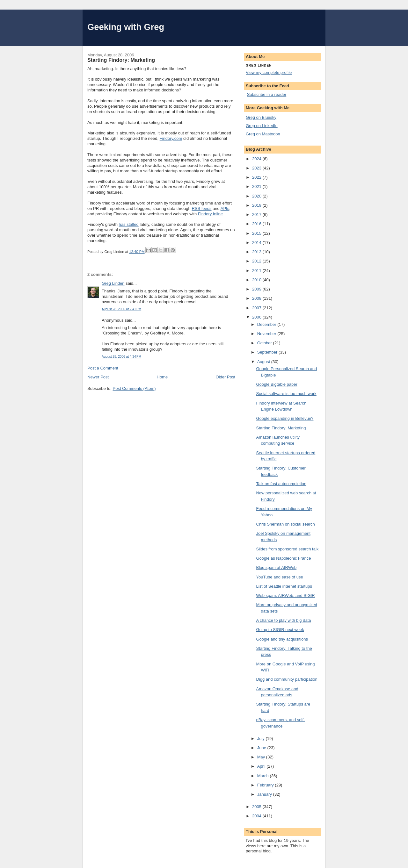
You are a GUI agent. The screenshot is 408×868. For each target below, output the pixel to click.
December (267, 324)
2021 (257, 187)
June (262, 748)
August (264, 362)
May (262, 757)
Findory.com (171, 138)
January (265, 794)
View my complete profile (269, 72)
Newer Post (98, 377)
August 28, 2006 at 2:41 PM (121, 309)
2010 (257, 280)
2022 (257, 177)
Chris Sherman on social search (285, 524)
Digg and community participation (287, 679)
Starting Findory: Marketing (281, 428)
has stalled (129, 224)
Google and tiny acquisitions (282, 639)
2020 (257, 196)
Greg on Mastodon (263, 134)
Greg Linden (113, 283)
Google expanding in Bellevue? (285, 418)
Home (162, 377)
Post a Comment (103, 368)
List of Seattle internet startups (284, 586)
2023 (257, 168)
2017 (257, 215)
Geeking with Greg (126, 27)
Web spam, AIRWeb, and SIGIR (285, 595)
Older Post (226, 377)
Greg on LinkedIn (262, 126)
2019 (257, 205)
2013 (257, 252)
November (267, 334)
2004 (257, 816)
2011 (257, 271)
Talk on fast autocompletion (281, 484)
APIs (225, 208)
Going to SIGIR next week (280, 630)
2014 (257, 243)
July (262, 739)
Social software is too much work (286, 394)
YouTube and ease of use (279, 577)
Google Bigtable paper (277, 384)
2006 (257, 317)
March (264, 776)
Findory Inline (210, 214)
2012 (257, 261)
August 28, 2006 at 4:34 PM (121, 357)
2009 (257, 289)
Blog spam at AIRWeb (276, 567)
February (266, 785)
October (265, 343)
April (262, 766)
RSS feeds (201, 208)
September (268, 352)
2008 (257, 298)
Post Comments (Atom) (134, 388)
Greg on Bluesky (261, 117)
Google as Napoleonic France (283, 558)
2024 (257, 159)
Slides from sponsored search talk (287, 549)
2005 (257, 807)
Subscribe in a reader (267, 94)
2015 (257, 233)
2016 (257, 224)
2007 (257, 308)
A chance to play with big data (283, 620)
